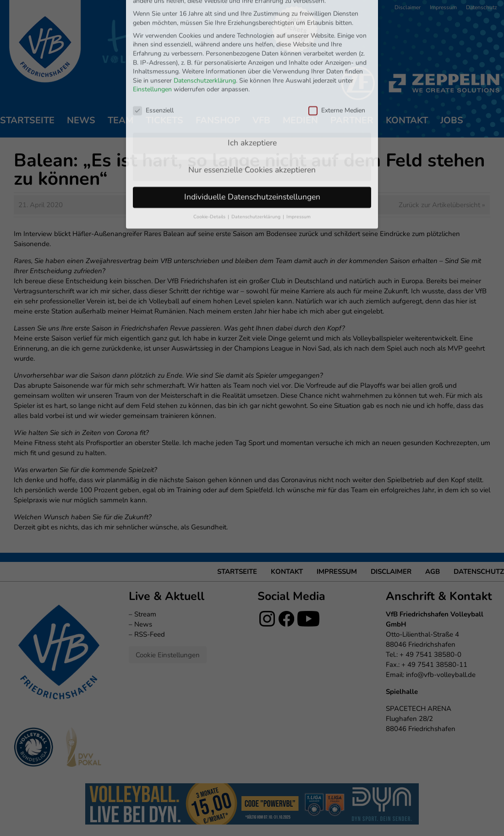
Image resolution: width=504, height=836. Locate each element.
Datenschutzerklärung (205, 20)
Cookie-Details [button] (210, 156)
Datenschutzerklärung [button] (257, 156)
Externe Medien (337, 50)
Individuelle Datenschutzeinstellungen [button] (252, 136)
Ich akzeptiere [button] (252, 82)
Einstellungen (152, 29)
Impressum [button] (299, 156)
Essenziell (153, 50)
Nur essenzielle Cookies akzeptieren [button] (252, 109)
